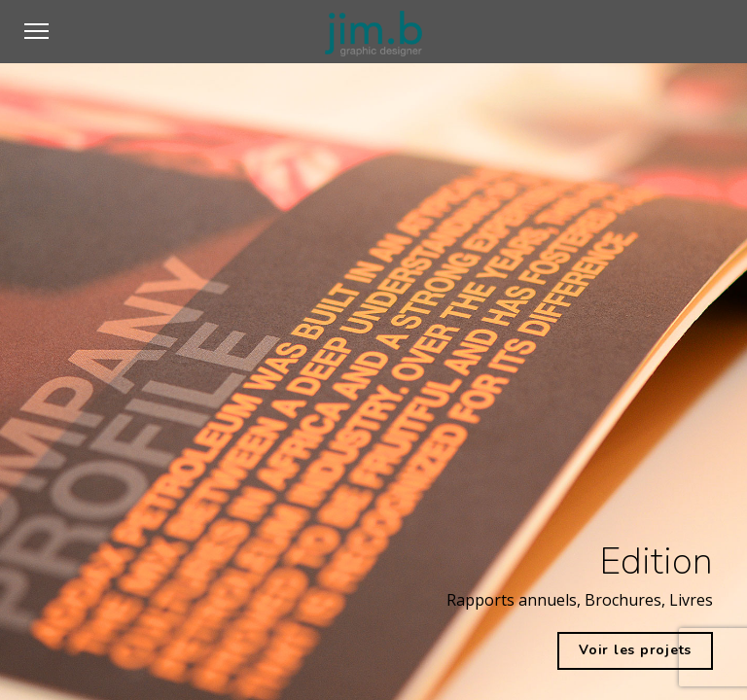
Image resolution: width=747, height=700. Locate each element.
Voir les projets (635, 650)
